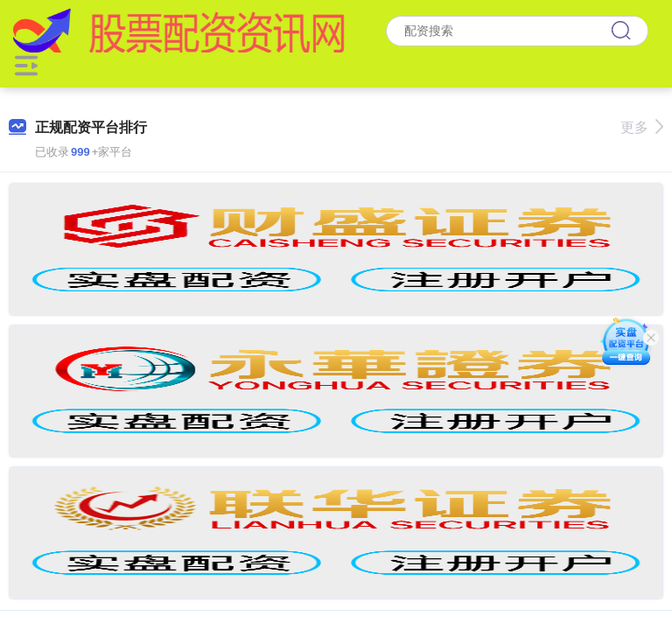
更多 (642, 127)
